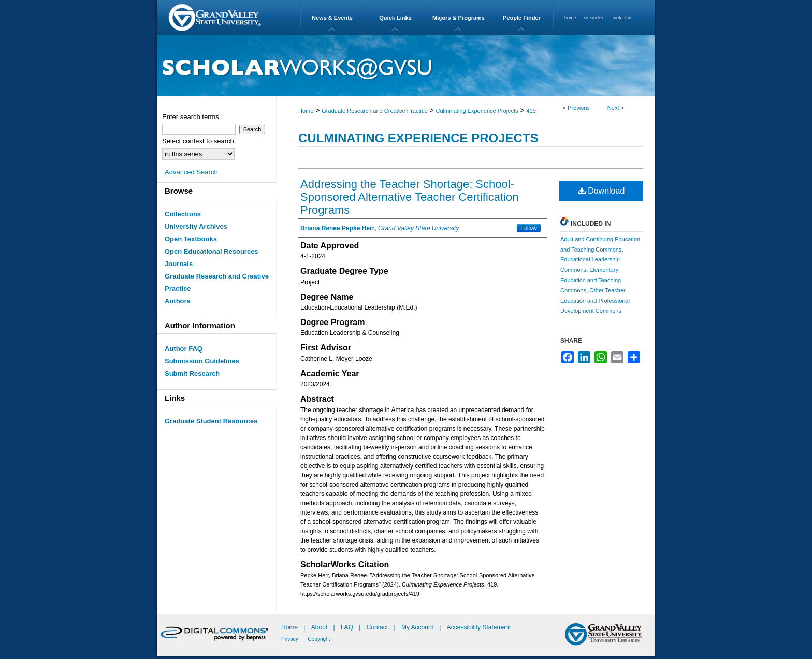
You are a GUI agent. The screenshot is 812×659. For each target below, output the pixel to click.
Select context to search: (199, 141)
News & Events (332, 18)
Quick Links (395, 18)
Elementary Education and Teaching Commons (591, 280)
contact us (622, 18)
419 (531, 111)
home (570, 18)
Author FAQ (184, 349)
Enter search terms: (191, 117)
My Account (418, 627)
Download (601, 191)
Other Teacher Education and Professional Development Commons (595, 301)
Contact (377, 627)
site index (594, 18)
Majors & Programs (459, 18)
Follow (529, 228)
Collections (183, 214)
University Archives (196, 226)
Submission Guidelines (202, 361)
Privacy (291, 639)
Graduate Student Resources (211, 421)
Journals (179, 264)
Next (613, 108)
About (320, 627)
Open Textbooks (191, 239)
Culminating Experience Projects (477, 111)
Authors (178, 301)
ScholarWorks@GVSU (406, 65)
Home (306, 111)
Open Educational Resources (212, 251)
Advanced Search (191, 172)
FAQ (348, 627)
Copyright (319, 639)
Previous (579, 108)
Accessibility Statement (479, 627)
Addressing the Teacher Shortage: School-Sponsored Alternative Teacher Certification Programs (410, 197)
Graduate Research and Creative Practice (374, 111)
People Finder (522, 18)
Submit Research (192, 374)
